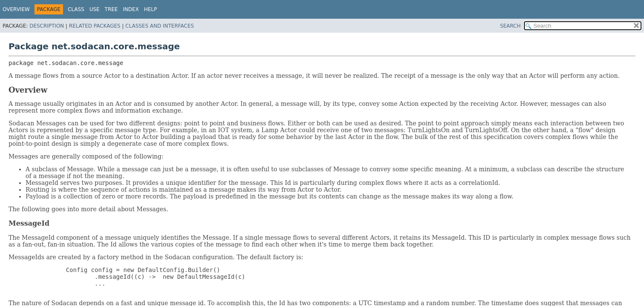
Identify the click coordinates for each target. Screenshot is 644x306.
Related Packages (95, 26)
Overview (16, 9)
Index (131, 9)
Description (47, 26)
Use (94, 9)
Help (150, 9)
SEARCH (511, 26)
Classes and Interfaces (160, 26)
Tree (111, 9)
